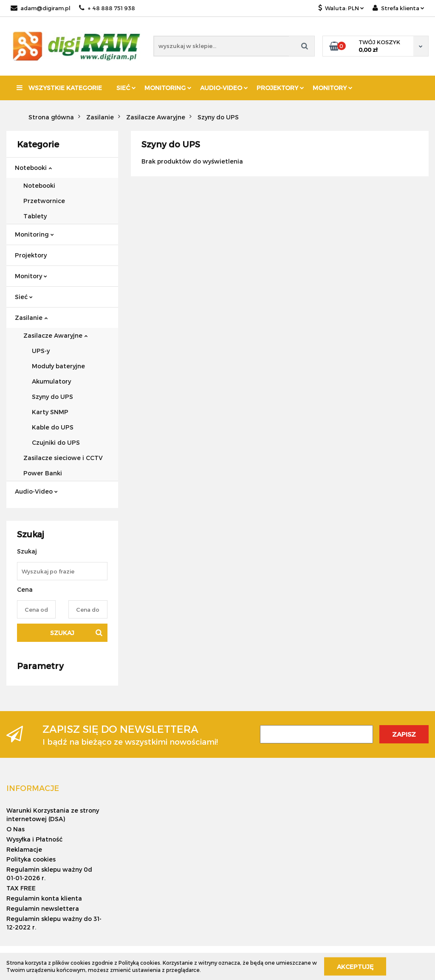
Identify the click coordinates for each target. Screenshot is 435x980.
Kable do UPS (53, 427)
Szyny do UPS (52, 397)
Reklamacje (24, 849)
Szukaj (62, 633)
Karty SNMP (50, 412)
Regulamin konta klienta (44, 898)
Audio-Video (224, 88)
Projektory (280, 88)
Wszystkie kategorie (59, 88)
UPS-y (41, 351)
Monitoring (168, 88)
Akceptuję (355, 966)
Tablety (35, 216)
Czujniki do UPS (56, 442)
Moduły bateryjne (58, 366)
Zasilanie (31, 318)
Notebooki (33, 168)
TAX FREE (21, 888)
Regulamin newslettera (43, 908)
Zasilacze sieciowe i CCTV (63, 458)
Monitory (333, 88)
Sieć (126, 88)
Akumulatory (51, 381)
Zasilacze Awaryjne (55, 335)
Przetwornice (44, 201)
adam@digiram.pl (41, 8)
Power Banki (43, 473)
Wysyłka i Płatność (34, 839)
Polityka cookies (31, 859)
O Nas (16, 829)
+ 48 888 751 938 (107, 8)
